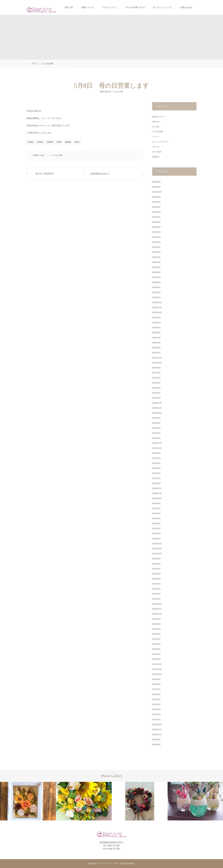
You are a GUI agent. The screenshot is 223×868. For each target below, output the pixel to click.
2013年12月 (157, 544)
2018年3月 (156, 343)
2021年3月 (156, 237)
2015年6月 (156, 463)
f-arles (42, 155)
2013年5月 (156, 579)
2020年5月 (156, 257)
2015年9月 (156, 453)
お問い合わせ (186, 7)
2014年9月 (156, 503)
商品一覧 (69, 7)
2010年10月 (157, 735)
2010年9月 (156, 740)
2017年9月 (156, 368)
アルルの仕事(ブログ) (135, 7)
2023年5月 (156, 197)
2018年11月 (157, 308)
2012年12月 (157, 604)
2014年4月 (156, 524)
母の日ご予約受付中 (45, 174)
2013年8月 (156, 564)
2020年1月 (156, 272)
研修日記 (156, 157)
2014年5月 (156, 519)
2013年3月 (156, 589)
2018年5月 (156, 333)
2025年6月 (156, 182)
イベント (156, 137)
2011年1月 (156, 719)
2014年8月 (156, 508)
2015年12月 (157, 443)
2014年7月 (156, 514)
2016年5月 (156, 428)
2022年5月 (156, 212)
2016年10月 (157, 413)
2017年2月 (156, 398)
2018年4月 (156, 338)
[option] (28, 801)
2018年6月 (156, 328)
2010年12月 (157, 725)
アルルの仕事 (118, 92)
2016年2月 (156, 438)
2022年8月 (156, 202)
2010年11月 (157, 730)
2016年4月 (156, 433)
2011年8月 (156, 684)
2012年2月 (156, 654)
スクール (156, 147)
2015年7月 (156, 458)
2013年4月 (156, 584)
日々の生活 (157, 152)
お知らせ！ (157, 122)
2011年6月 (156, 694)
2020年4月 (156, 262)
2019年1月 (156, 297)
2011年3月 (156, 709)
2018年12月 (157, 302)
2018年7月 (156, 323)
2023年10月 (157, 192)
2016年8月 (156, 418)
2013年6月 (156, 574)
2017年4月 (156, 393)
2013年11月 (157, 549)
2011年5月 (156, 699)
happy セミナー (158, 117)
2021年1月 (156, 242)
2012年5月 (156, 639)
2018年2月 (156, 348)
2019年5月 (156, 282)
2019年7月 (156, 277)
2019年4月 (156, 287)
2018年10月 (157, 313)
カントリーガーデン (160, 142)
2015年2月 (156, 478)
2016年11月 (157, 408)
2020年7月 (156, 252)
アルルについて (109, 7)
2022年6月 (156, 207)
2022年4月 (156, 217)
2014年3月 (156, 529)
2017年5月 (156, 388)
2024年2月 (156, 187)
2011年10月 (157, 674)
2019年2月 (156, 292)
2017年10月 (157, 363)
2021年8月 (156, 227)
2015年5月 (156, 468)
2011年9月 (156, 679)
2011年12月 (157, 664)
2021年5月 (156, 232)
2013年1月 (156, 599)
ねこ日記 (156, 127)
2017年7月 (156, 378)
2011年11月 (157, 669)
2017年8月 (156, 373)
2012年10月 (157, 614)
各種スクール (87, 7)
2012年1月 (156, 659)
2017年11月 (157, 358)
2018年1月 (156, 353)
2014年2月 (156, 534)
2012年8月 (156, 624)
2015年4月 (156, 473)
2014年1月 (156, 539)
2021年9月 (156, 222)
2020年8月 (156, 247)
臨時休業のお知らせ (100, 174)
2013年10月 (157, 554)
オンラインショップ (162, 7)
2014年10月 (157, 498)
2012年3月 (156, 649)
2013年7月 (156, 569)
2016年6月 (156, 423)
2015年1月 (156, 483)
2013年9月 (156, 559)
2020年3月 (156, 267)
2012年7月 (156, 629)
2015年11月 (157, 448)
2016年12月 (157, 403)
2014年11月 (157, 493)
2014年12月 (157, 488)
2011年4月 (156, 704)
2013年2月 (156, 594)
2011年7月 (156, 689)
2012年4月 (156, 644)
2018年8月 (156, 318)
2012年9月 (156, 619)
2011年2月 (156, 714)
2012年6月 (156, 634)
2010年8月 (156, 745)
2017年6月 (156, 383)
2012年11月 (157, 609)
